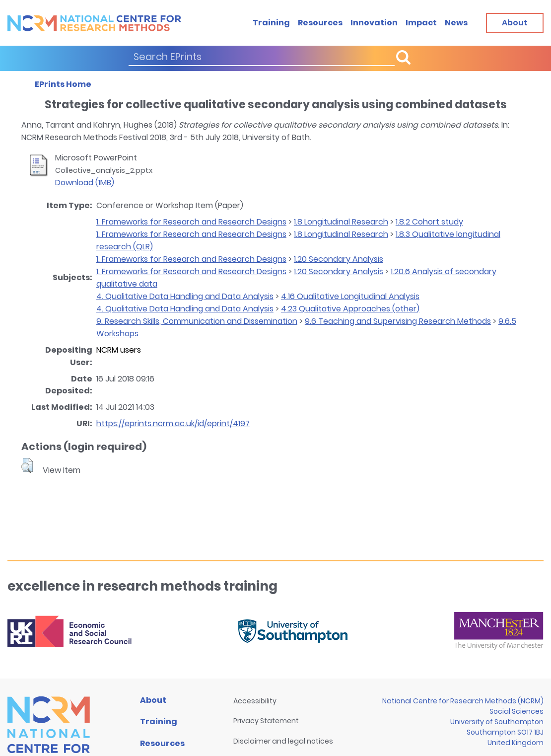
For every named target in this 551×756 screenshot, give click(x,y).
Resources (320, 23)
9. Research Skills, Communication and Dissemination (197, 321)
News (456, 23)
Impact (421, 23)
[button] (27, 465)
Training (271, 23)
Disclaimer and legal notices (283, 741)
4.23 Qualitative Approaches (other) (350, 309)
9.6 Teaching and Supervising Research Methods (398, 321)
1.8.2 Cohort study (429, 222)
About (153, 700)
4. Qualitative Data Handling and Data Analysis (185, 296)
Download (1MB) (85, 183)
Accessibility (255, 701)
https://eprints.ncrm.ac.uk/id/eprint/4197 (173, 423)
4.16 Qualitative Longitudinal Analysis (350, 296)
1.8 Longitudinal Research (341, 222)
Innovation (374, 23)
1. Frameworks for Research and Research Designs (191, 222)
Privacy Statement (266, 721)
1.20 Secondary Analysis (339, 259)
